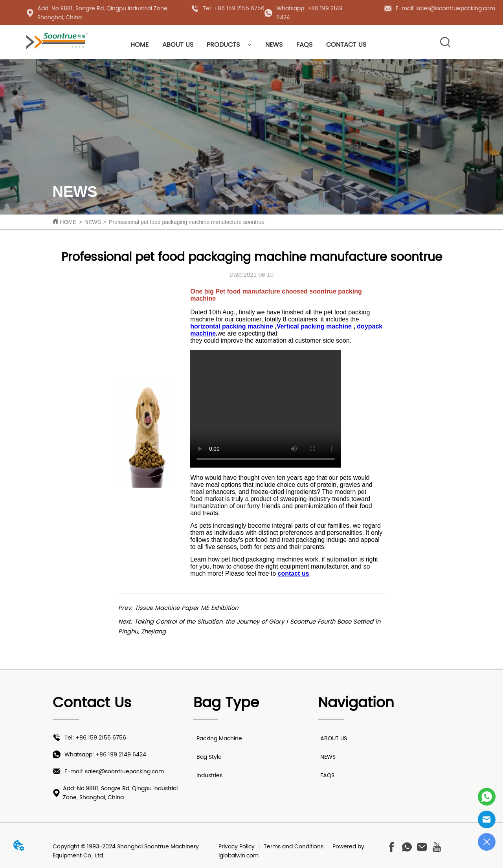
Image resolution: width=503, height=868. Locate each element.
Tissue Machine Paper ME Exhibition (186, 608)
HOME (140, 45)
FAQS (304, 45)
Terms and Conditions (294, 847)
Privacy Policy (237, 847)
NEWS (274, 45)
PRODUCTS (229, 45)
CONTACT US (346, 45)
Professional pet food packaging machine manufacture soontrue (187, 222)
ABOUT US (178, 45)
